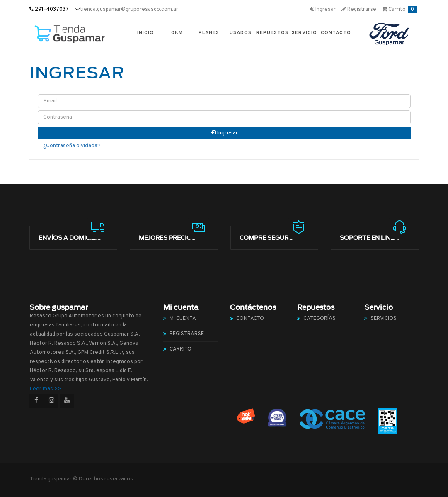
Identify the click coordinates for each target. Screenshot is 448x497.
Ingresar (323, 10)
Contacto (336, 33)
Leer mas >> (45, 389)
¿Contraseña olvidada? (72, 146)
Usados (241, 33)
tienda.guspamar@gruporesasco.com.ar (129, 10)
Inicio (145, 33)
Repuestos (272, 33)
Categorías (320, 319)
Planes (209, 33)
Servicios (384, 319)
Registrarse (359, 10)
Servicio (304, 33)
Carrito (399, 10)
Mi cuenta (183, 319)
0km (177, 33)
